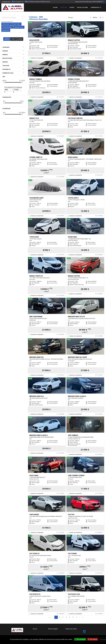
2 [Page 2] (59, 617)
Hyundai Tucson (19, 27)
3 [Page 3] (63, 617)
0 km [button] (13, 39)
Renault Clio (6, 30)
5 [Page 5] (70, 617)
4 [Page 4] (66, 617)
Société (72, 7)
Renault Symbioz (7, 27)
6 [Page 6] (73, 617)
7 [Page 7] (76, 617)
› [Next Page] (80, 617)
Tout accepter (80, 639)
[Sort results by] (82, 18)
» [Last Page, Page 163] (83, 617)
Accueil (55, 7)
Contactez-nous (6, 2)
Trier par (70, 17)
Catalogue (64, 7)
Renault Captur (16, 24)
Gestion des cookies (71, 629)
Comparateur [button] (96, 7)
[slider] (4, 82)
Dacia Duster (6, 24)
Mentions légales (53, 629)
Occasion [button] (20, 39)
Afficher (95, 17)
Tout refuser (93, 639)
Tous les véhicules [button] (7, 39)
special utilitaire (82, 7)
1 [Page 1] (56, 617)
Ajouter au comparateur (37, 58)
